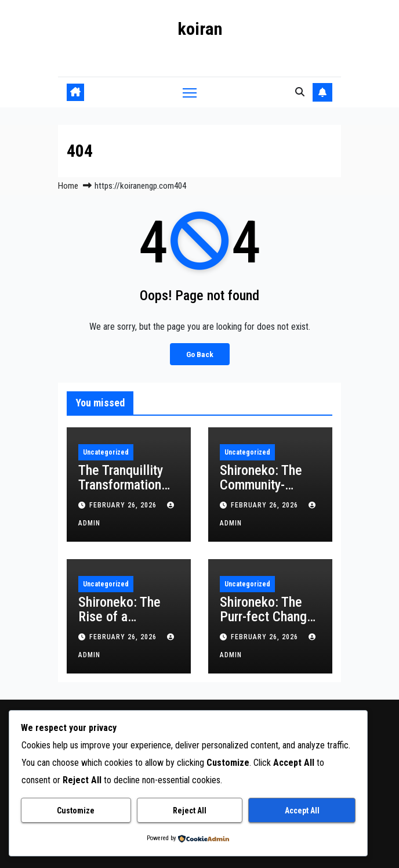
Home (68, 186)
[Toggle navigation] (190, 92)
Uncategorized (106, 452)
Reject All (190, 811)
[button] (300, 92)
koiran (200, 29)
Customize (76, 811)
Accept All (302, 811)
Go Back (200, 354)
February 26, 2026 (124, 505)
